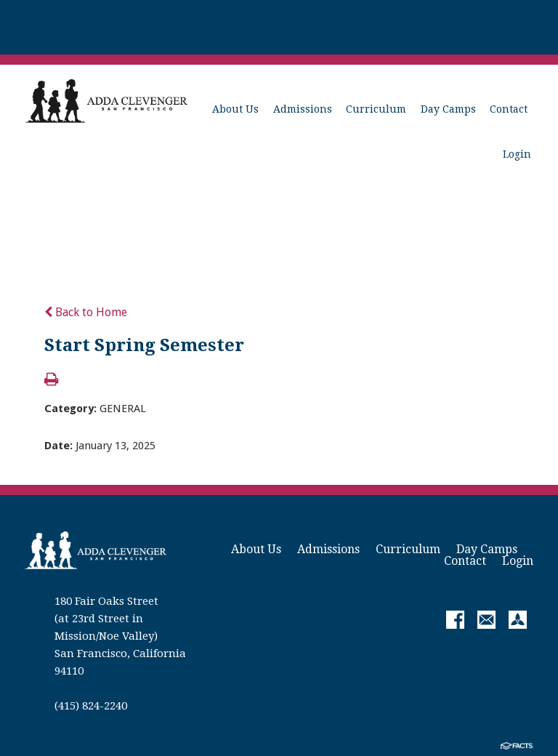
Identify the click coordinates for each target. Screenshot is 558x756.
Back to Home (86, 312)
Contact (509, 109)
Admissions (303, 109)
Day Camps (448, 109)
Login (517, 154)
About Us (235, 109)
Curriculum (376, 109)
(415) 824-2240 (91, 706)
